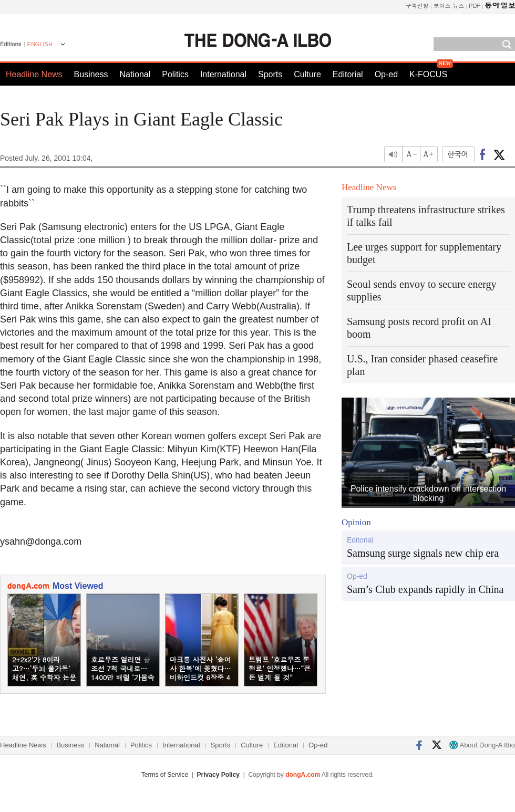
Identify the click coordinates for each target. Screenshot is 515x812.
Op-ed (386, 74)
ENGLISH (40, 44)
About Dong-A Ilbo (482, 745)
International (223, 74)
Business (91, 74)
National (135, 74)
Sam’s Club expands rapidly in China (425, 589)
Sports (270, 74)
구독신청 (417, 6)
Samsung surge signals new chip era (423, 553)
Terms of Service (165, 775)
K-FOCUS (428, 74)
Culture (307, 74)
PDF (475, 6)
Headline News (34, 74)
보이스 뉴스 (449, 6)
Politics (175, 74)
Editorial (348, 74)
